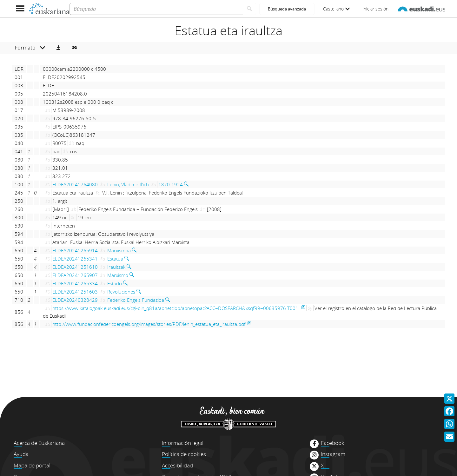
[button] (58, 48)
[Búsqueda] (156, 9)
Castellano (336, 9)
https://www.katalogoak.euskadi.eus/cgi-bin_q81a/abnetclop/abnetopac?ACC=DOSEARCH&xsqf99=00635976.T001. (176, 308)
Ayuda (21, 454)
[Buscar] (250, 9)
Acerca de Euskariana (39, 443)
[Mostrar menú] (20, 9)
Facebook (332, 443)
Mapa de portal (32, 465)
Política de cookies (184, 454)
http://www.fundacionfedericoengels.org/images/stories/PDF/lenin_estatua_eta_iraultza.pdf (149, 324)
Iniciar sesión (375, 9)
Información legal (183, 443)
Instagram (333, 454)
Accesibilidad (177, 465)
